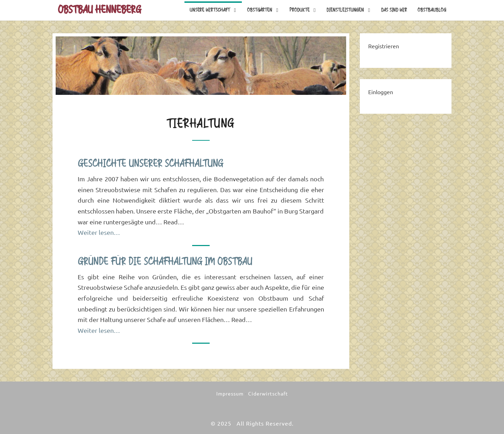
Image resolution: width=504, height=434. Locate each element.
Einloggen (381, 92)
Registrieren (384, 46)
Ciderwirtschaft (268, 394)
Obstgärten (260, 10)
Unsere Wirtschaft (210, 10)
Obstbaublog (432, 10)
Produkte (300, 10)
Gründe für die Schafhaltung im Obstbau (165, 262)
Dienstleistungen (345, 10)
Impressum (230, 394)
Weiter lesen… (99, 232)
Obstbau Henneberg (99, 10)
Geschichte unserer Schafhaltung (150, 164)
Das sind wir (394, 10)
